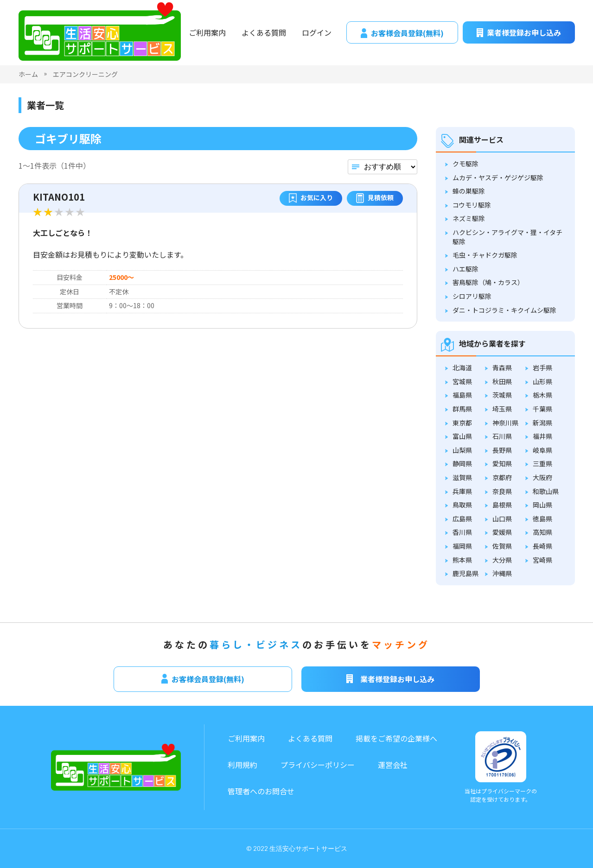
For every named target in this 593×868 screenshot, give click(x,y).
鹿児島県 (465, 573)
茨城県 (502, 395)
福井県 (542, 436)
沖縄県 (502, 573)
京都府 (502, 477)
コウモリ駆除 (472, 205)
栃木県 (542, 395)
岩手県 (542, 367)
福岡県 (462, 546)
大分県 (502, 560)
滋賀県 (462, 477)
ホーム (28, 74)
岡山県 (542, 505)
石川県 (502, 436)
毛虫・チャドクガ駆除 (485, 255)
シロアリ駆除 (472, 296)
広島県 (462, 519)
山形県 (542, 381)
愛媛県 (502, 532)
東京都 (462, 423)
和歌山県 (546, 491)
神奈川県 (505, 423)
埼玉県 (502, 409)
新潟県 (542, 423)
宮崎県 (542, 560)
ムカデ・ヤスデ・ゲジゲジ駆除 (498, 177)
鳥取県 (462, 505)
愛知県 (502, 463)
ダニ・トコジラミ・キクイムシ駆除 (504, 310)
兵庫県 (462, 491)
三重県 (542, 463)
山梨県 (462, 450)
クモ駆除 (465, 164)
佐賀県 (502, 546)
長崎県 (542, 546)
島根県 (502, 505)
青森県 (502, 367)
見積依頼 (375, 198)
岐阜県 (542, 450)
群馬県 (462, 409)
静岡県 (462, 463)
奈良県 (502, 491)
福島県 (462, 395)
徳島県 (542, 519)
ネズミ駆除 (469, 218)
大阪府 (542, 477)
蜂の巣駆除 (469, 191)
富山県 (462, 436)
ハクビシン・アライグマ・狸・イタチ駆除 (507, 237)
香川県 (462, 532)
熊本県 (462, 560)
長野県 (502, 450)
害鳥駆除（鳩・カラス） (488, 282)
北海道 (462, 367)
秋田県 (502, 381)
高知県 (542, 532)
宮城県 (462, 381)
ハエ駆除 (465, 269)
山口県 (502, 519)
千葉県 (542, 409)
